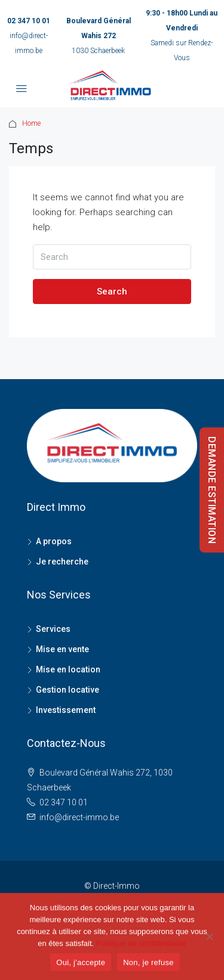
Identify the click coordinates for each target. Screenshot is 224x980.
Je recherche (62, 562)
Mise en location (68, 669)
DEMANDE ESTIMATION (212, 490)
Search (112, 291)
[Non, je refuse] (209, 936)
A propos (54, 541)
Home (31, 123)
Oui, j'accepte (81, 962)
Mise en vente (62, 649)
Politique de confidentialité (141, 943)
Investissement (66, 710)
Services (53, 629)
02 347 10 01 (29, 21)
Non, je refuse (148, 962)
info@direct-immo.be (79, 817)
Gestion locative (67, 690)
